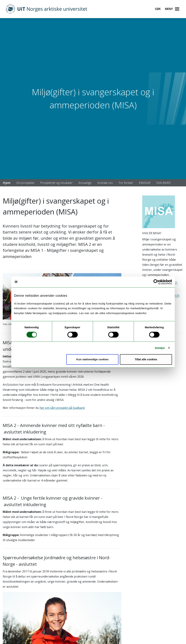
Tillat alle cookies (146, 359)
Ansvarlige (85, 183)
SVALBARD (163, 183)
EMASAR (145, 183)
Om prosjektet (25, 183)
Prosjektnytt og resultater (56, 183)
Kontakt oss (105, 183)
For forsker (126, 183)
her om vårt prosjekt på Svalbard (62, 408)
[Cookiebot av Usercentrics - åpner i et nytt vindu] (156, 282)
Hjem (7, 183)
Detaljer (160, 348)
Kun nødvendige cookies (92, 359)
